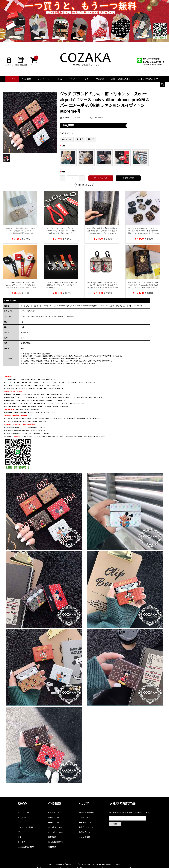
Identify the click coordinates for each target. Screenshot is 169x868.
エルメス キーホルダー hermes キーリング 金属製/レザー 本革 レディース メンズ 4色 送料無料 (62, 285)
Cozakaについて (55, 813)
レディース (43, 79)
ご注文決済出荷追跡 (121, 79)
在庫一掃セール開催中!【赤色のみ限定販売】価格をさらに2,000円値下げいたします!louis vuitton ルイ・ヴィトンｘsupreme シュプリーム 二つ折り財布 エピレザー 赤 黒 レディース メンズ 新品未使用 (103, 233)
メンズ (59, 79)
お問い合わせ (98, 118)
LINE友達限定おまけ (148, 79)
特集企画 (100, 79)
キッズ (72, 79)
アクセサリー (23, 813)
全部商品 (27, 79)
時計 (20, 822)
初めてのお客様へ (86, 813)
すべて (12, 79)
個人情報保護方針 (56, 842)
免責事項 (52, 847)
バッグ (21, 832)
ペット (85, 79)
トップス (22, 842)
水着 (20, 837)
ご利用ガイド (84, 818)
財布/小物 (22, 818)
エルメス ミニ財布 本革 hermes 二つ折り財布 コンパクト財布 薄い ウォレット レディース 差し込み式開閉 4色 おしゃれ (20, 231)
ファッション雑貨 (25, 827)
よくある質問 (84, 837)
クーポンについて (56, 827)
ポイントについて (56, 832)
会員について (54, 818)
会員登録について (86, 822)
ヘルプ (84, 804)
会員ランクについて (87, 827)
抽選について (54, 822)
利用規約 (52, 837)
